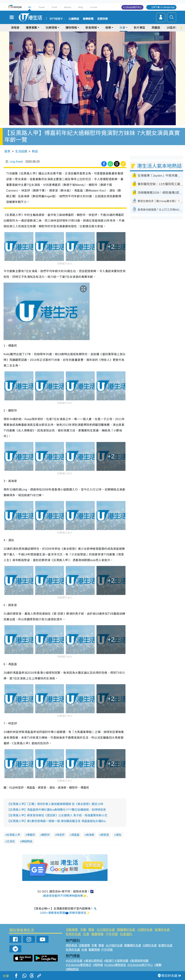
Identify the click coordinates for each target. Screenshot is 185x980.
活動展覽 (72, 930)
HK (30, 7)
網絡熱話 (27, 841)
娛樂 (108, 28)
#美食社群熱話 (93, 961)
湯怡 (119, 835)
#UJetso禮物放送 (115, 965)
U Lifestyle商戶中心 (132, 7)
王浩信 (11, 841)
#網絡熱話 (72, 969)
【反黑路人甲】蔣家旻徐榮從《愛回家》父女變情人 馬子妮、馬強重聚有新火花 (57, 815)
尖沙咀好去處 (106, 930)
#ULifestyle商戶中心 (140, 965)
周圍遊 (156, 28)
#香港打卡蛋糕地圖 (116, 961)
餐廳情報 (97, 934)
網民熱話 (71, 945)
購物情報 (71, 28)
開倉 (91, 930)
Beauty (68, 7)
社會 (122, 28)
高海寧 (90, 835)
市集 (83, 930)
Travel (41, 7)
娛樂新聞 (88, 19)
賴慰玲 (46, 835)
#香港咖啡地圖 (139, 961)
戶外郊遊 (112, 934)
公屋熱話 (74, 19)
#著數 (158, 965)
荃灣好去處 (162, 930)
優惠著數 (31, 28)
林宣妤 (61, 835)
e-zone (94, 7)
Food (54, 7)
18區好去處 (174, 28)
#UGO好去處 (74, 961)
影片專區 (140, 28)
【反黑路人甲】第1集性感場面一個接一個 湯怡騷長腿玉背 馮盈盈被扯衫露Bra (56, 821)
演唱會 (15, 28)
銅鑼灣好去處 (126, 930)
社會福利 (126, 934)
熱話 (35, 151)
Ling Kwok (16, 162)
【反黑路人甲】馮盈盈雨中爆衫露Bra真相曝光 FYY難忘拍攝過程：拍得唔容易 (57, 810)
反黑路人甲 (13, 835)
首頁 (7, 151)
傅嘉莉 (31, 835)
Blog (81, 7)
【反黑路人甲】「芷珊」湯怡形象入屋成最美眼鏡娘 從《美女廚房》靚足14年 (55, 804)
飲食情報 (91, 28)
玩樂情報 (51, 28)
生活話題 (21, 151)
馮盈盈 (75, 835)
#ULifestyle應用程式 (78, 965)
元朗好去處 (145, 930)
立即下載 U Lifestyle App (163, 7)
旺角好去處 (73, 934)
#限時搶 (98, 965)
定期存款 (103, 19)
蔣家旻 (105, 835)
